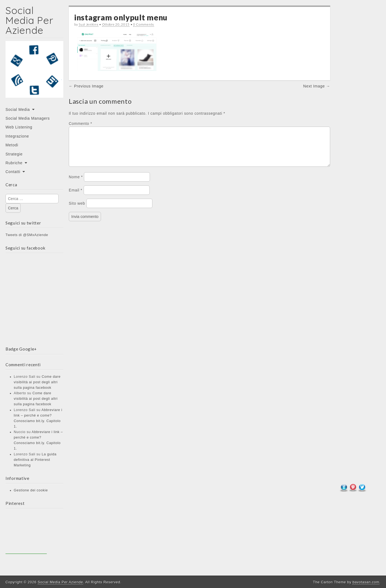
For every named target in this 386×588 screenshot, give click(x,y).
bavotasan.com (366, 582)
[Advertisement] (26, 533)
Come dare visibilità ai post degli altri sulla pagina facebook (37, 382)
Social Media (18, 110)
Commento (80, 124)
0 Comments (144, 24)
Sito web (77, 210)
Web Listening (19, 127)
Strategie (14, 154)
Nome (76, 184)
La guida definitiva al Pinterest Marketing (35, 460)
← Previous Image (86, 86)
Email (76, 197)
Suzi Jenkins (88, 24)
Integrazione (17, 136)
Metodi (12, 145)
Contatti (13, 172)
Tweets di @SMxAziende (27, 235)
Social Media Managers (28, 118)
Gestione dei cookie (31, 490)
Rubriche (14, 163)
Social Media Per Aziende (29, 20)
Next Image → (317, 86)
